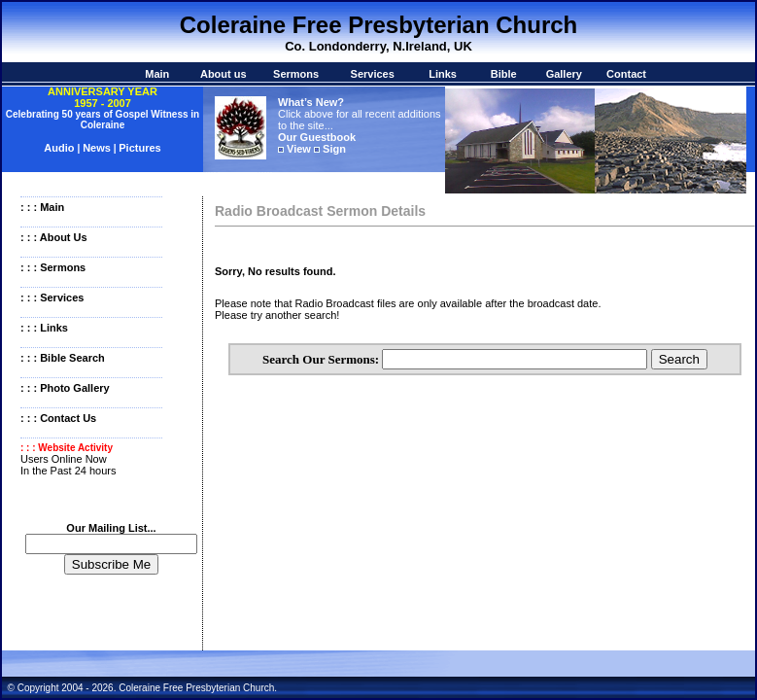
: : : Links (44, 328)
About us (224, 74)
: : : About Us (54, 237)
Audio (60, 148)
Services (373, 74)
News (97, 148)
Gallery (564, 74)
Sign (334, 149)
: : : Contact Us (58, 418)
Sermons (296, 74)
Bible (504, 74)
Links (443, 74)
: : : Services (52, 297)
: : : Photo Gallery (65, 388)
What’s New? (311, 102)
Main (157, 74)
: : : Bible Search (63, 358)
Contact (626, 74)
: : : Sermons (53, 267)
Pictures (139, 148)
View (299, 149)
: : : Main (42, 207)
